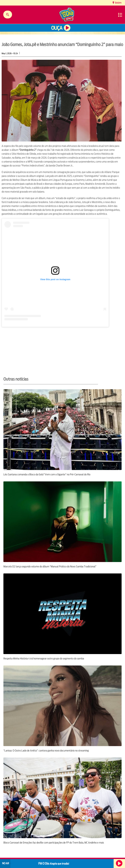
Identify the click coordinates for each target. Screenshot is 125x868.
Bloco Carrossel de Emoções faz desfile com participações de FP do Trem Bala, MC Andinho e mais (54, 843)
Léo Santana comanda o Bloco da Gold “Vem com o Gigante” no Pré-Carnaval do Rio (47, 474)
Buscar (8, 15)
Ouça (57, 28)
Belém (118, 3)
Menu (120, 15)
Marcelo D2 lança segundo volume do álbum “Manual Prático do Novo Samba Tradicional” (50, 567)
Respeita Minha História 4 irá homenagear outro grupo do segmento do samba (44, 659)
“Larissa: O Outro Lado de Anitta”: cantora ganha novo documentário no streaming (46, 751)
